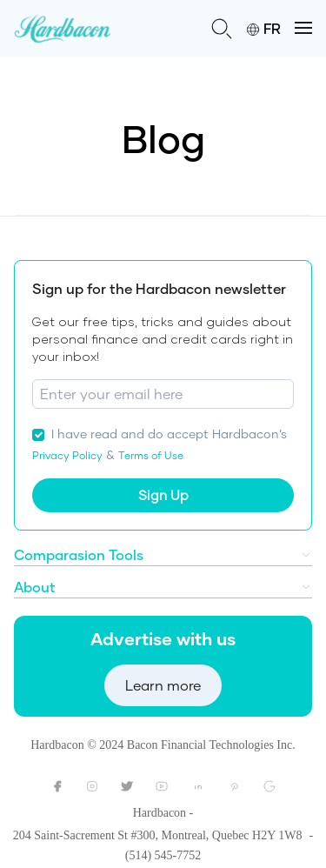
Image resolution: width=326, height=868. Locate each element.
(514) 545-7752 (163, 855)
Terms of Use (151, 455)
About (35, 587)
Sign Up (163, 495)
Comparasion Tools (79, 554)
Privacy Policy (67, 455)
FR (263, 28)
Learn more (163, 685)
